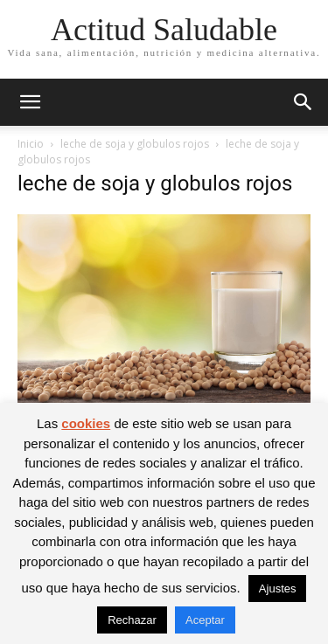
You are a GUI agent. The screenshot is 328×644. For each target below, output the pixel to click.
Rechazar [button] (132, 620)
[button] (30, 102)
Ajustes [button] (278, 589)
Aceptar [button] (205, 620)
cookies (86, 423)
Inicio (31, 144)
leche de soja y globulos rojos (135, 144)
